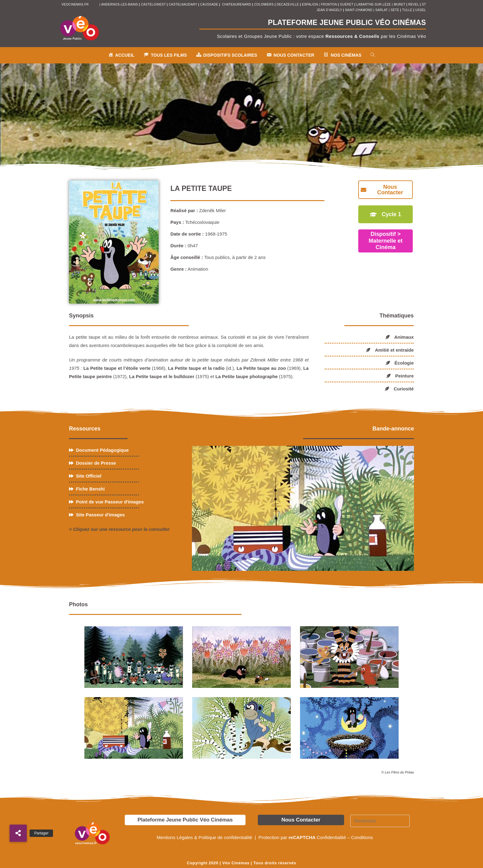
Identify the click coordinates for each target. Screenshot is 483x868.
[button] (18, 833)
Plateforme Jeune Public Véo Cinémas (185, 820)
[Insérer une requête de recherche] (380, 821)
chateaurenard (237, 4)
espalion (310, 4)
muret (400, 4)
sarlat (381, 10)
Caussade (209, 4)
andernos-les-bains (119, 4)
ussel (421, 10)
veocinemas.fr (75, 4)
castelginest (154, 4)
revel (413, 4)
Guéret (347, 4)
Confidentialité (331, 837)
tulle (408, 10)
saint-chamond (359, 10)
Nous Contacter (301, 820)
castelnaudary (184, 4)
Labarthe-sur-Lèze (374, 4)
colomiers (264, 4)
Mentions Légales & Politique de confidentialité (205, 837)
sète (395, 10)
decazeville (288, 4)
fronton (329, 4)
